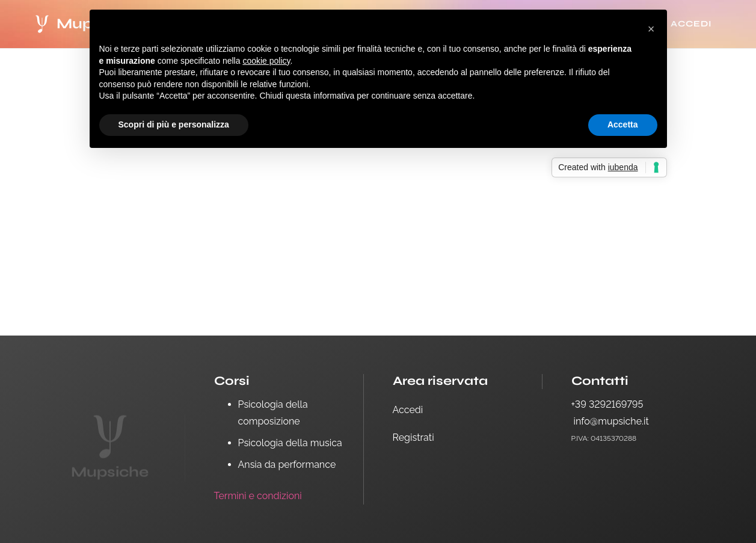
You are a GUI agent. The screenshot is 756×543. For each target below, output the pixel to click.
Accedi (408, 410)
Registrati (413, 437)
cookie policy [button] (266, 61)
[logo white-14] (42, 24)
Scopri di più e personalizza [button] (174, 124)
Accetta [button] (623, 124)
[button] (651, 29)
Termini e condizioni (258, 496)
